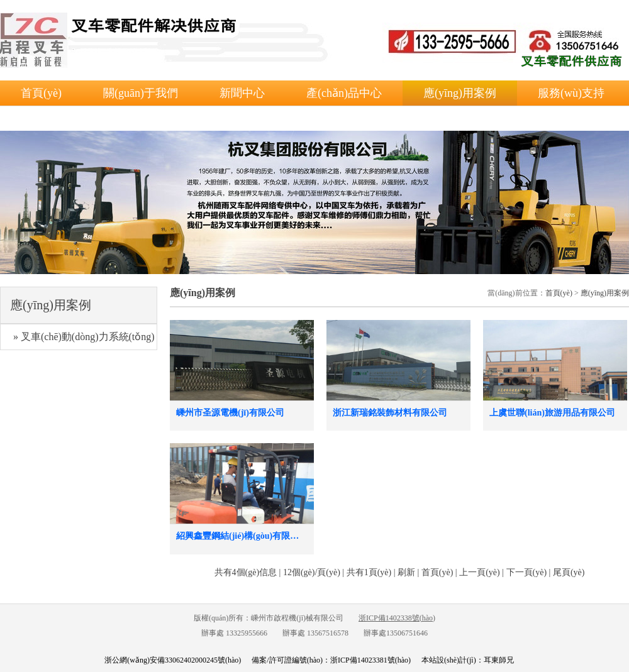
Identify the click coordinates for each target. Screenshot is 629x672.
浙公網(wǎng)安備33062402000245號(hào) (173, 660)
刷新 (406, 572)
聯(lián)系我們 (56, 118)
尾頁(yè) (569, 572)
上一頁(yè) (480, 572)
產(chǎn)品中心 (344, 93)
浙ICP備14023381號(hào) (370, 660)
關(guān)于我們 (141, 93)
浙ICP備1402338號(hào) (397, 618)
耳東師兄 (499, 660)
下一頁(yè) (527, 572)
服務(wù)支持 (571, 93)
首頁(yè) (41, 93)
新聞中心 (242, 93)
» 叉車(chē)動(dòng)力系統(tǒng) (84, 337)
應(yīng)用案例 (460, 93)
